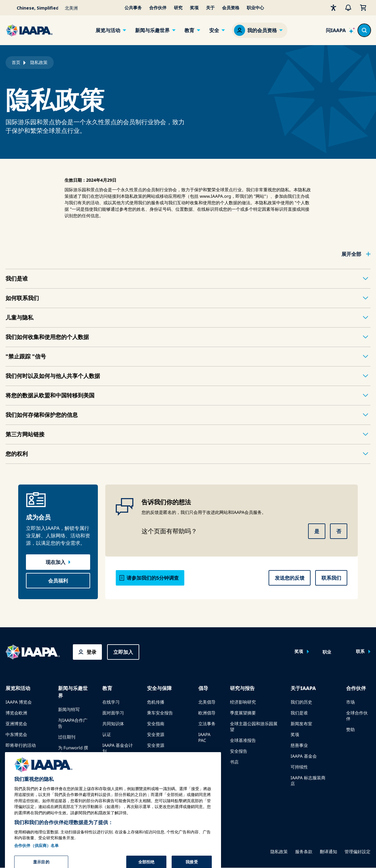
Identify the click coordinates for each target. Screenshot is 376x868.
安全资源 (156, 735)
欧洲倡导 (207, 713)
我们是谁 (299, 713)
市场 (350, 702)
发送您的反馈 (290, 578)
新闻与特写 (69, 710)
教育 (190, 30)
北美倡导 (207, 702)
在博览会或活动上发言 (25, 759)
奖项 (194, 8)
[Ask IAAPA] (340, 30)
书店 (234, 762)
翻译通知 (328, 852)
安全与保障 (159, 688)
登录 (91, 652)
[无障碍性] (333, 8)
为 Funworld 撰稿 (73, 751)
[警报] (348, 8)
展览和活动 (18, 688)
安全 (214, 30)
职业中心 (255, 8)
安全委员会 (158, 767)
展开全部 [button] (351, 254)
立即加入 (123, 652)
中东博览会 (16, 735)
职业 (327, 652)
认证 (107, 735)
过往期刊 (67, 737)
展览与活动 (108, 30)
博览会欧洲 (16, 713)
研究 (178, 8)
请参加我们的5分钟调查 (153, 578)
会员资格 (231, 8)
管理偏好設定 (357, 852)
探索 (107, 762)
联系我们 (331, 578)
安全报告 (239, 751)
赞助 (350, 730)
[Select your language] (33, 8)
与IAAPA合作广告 (73, 723)
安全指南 (156, 724)
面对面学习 (113, 713)
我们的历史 (301, 702)
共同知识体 (113, 724)
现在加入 (56, 562)
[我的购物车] (363, 8)
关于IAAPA (303, 688)
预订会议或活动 (21, 773)
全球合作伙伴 (357, 716)
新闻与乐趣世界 (152, 30)
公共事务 (133, 8)
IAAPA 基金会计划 (118, 748)
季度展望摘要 (243, 713)
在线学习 (111, 702)
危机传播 (156, 702)
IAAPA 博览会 (19, 702)
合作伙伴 (158, 8)
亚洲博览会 (16, 724)
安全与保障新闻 (162, 756)
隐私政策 (279, 852)
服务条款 (304, 852)
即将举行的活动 (21, 745)
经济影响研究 (243, 702)
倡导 (203, 688)
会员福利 (58, 581)
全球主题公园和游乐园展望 (254, 727)
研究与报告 (242, 688)
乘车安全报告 (160, 713)
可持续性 (299, 767)
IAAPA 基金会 (304, 756)
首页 (16, 63)
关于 (210, 8)
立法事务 (207, 724)
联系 (360, 652)
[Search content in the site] (364, 30)
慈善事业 (299, 745)
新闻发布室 (301, 724)
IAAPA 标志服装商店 (308, 781)
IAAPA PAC (204, 738)
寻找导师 (111, 773)
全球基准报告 (243, 741)
